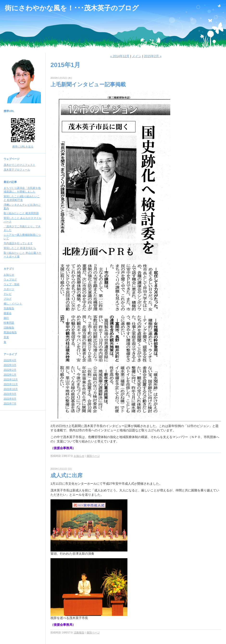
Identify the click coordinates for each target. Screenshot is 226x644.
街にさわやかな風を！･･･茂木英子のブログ (72, 8)
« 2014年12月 (120, 56)
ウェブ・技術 (12, 284)
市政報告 (9, 308)
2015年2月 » (153, 56)
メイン (137, 56)
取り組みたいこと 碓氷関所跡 (21, 213)
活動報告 (9, 328)
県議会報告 (10, 332)
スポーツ (9, 289)
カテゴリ (9, 269)
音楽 (6, 337)
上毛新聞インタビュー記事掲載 (88, 84)
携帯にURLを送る (23, 147)
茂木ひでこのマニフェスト (19, 165)
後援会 (8, 313)
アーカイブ (10, 354)
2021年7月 (10, 403)
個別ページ (93, 456)
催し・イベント (13, 303)
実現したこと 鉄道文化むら (20, 248)
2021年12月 (11, 379)
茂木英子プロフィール (17, 170)
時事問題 (9, 323)
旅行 (6, 318)
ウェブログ (10, 279)
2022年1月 (10, 375)
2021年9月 (10, 394)
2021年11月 (11, 384)
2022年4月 (10, 360)
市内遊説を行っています (18, 243)
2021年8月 (10, 399)
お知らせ (9, 275)
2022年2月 (10, 370)
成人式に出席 (66, 475)
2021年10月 (11, 389)
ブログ (8, 299)
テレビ (8, 294)
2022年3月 (10, 365)
